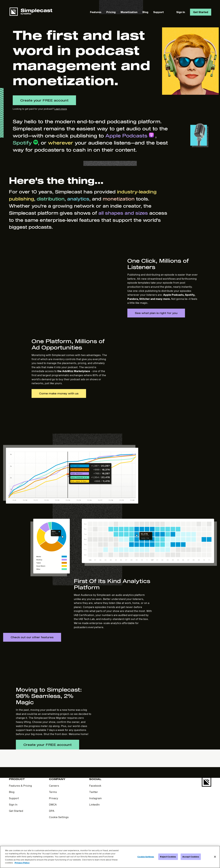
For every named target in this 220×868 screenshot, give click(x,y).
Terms (53, 819)
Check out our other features (32, 665)
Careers (54, 813)
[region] (110, 857)
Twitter (94, 819)
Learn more (61, 109)
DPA (52, 838)
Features (96, 12)
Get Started (201, 12)
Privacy (54, 826)
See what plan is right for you (156, 327)
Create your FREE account (44, 100)
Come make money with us (59, 421)
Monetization (129, 12)
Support (159, 12)
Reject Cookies (168, 857)
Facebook (95, 813)
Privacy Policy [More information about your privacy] (22, 863)
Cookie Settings (59, 845)
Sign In (181, 12)
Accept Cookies (191, 857)
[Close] (215, 857)
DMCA (53, 832)
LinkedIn (94, 832)
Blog (145, 12)
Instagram (95, 826)
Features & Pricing (20, 813)
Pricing (111, 12)
